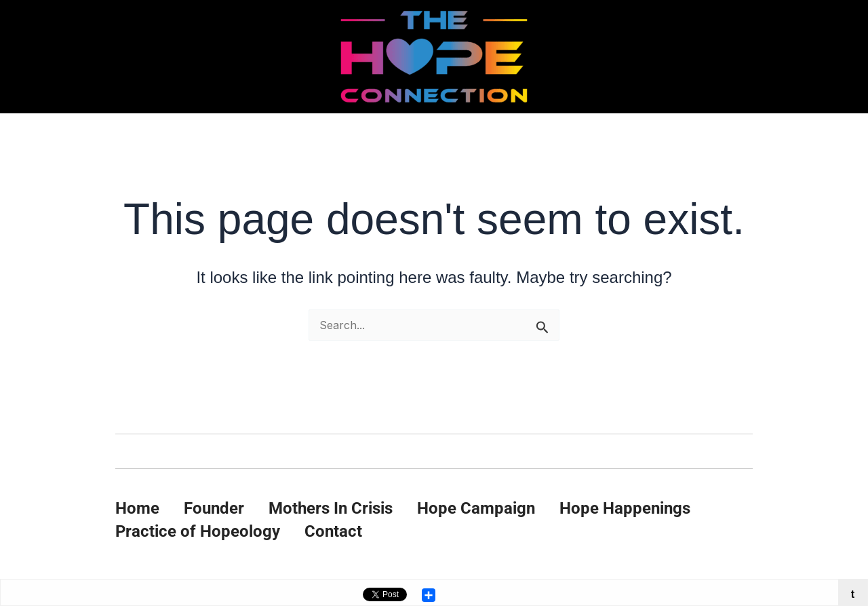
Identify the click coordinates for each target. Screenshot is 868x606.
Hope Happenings (625, 508)
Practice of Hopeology (198, 531)
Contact (333, 531)
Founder (214, 508)
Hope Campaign (476, 508)
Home (137, 508)
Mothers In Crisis (331, 508)
